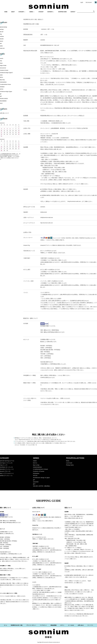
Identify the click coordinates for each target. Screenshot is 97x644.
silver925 (36, 482)
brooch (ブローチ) (5, 471)
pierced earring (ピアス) (7, 461)
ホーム (5, 625)
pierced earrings (3, 27)
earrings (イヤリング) (6, 463)
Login (82, 2)
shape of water (3, 66)
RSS (88, 625)
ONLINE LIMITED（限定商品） (42, 486)
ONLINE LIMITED (4, 99)
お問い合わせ (81, 625)
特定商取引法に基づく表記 (17, 625)
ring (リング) (4, 465)
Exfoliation (2, 87)
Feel (1, 61)
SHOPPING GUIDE (62, 12)
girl (1, 94)
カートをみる (71, 625)
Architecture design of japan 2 (6, 73)
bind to (1, 77)
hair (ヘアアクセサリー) (7, 473)
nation (1, 75)
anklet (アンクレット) (6, 476)
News (68, 461)
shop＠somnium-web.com (78, 90)
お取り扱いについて (4, 113)
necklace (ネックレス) (6, 467)
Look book (69, 463)
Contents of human (4, 70)
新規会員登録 (54, 625)
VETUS (2, 89)
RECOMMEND (3, 101)
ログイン (62, 625)
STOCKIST (41, 12)
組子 (1, 96)
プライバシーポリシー (31, 625)
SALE (1, 103)
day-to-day (2, 80)
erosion (2, 58)
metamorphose (3, 82)
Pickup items (70, 465)
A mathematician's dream (5, 84)
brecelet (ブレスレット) (7, 469)
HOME (6, 12)
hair (1, 44)
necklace (2, 36)
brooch (1, 41)
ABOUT (13, 12)
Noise (1, 63)
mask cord (2, 48)
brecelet (2, 39)
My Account (89, 2)
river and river (3, 68)
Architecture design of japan (6, 92)
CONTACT (73, 12)
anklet (1, 46)
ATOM (92, 625)
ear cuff (2, 32)
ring (1, 34)
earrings (2, 29)
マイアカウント (43, 625)
